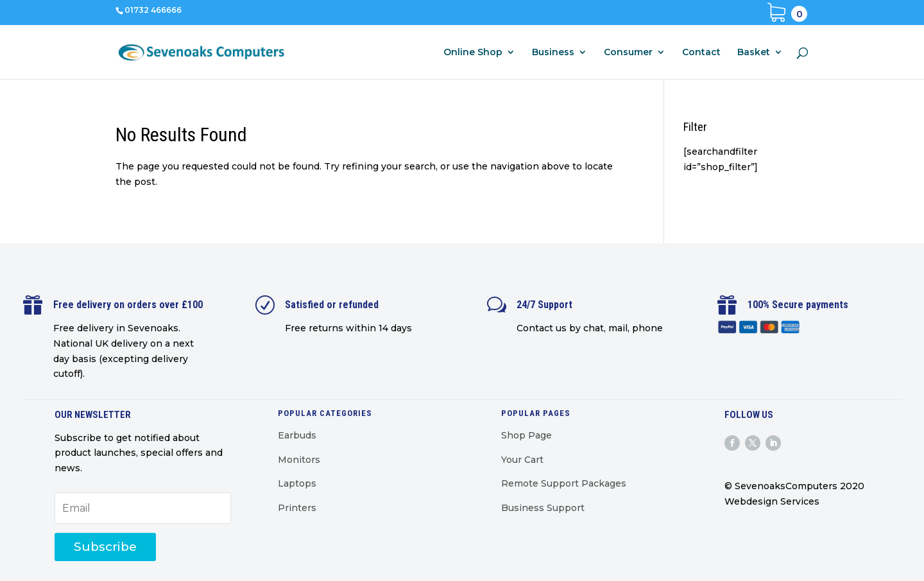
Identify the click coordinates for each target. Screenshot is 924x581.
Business (553, 53)
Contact (701, 53)
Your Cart (522, 460)
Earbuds (297, 435)
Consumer (628, 53)
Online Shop (473, 53)
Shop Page (526, 435)
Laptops (297, 483)
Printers (297, 508)
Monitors (299, 460)
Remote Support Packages (564, 483)
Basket (754, 53)
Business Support (543, 508)
